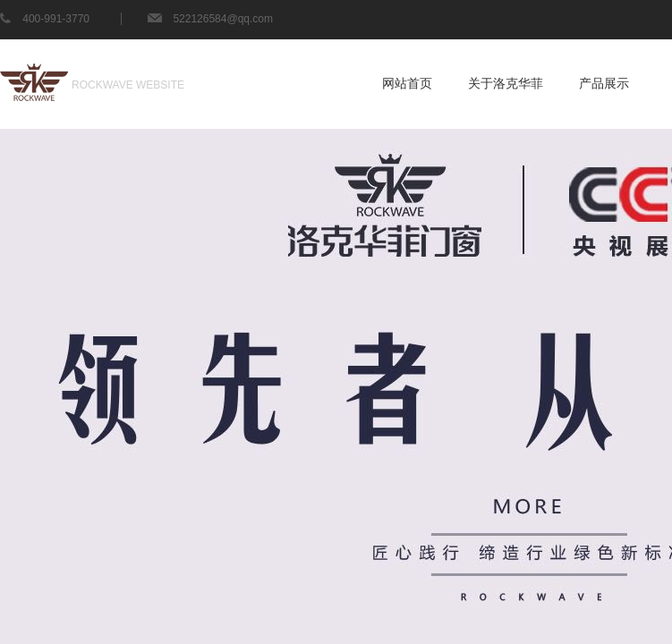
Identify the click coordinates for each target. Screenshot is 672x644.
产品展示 (604, 84)
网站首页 (407, 84)
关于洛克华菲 (506, 84)
